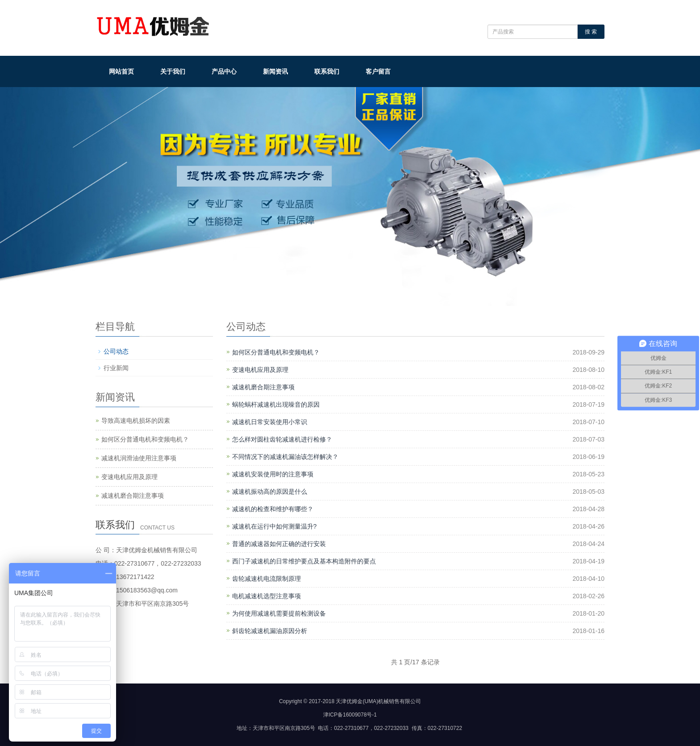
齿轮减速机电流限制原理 (267, 579)
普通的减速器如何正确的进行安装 (279, 544)
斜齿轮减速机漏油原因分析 (270, 631)
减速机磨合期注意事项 (263, 387)
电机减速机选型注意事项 (267, 596)
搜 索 (591, 32)
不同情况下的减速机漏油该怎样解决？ (285, 457)
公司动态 (116, 351)
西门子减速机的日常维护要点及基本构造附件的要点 (304, 561)
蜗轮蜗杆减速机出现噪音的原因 (276, 404)
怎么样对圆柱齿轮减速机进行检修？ (282, 439)
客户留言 (378, 71)
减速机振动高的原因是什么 (270, 492)
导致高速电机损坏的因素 (136, 421)
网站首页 (121, 71)
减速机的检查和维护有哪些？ (273, 509)
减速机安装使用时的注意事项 (273, 474)
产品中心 (224, 71)
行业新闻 (116, 368)
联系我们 (327, 71)
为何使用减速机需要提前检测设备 (279, 613)
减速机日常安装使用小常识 (270, 422)
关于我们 (173, 71)
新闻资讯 (275, 71)
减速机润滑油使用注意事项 (139, 458)
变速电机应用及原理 (260, 370)
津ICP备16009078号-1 (350, 715)
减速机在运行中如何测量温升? (275, 526)
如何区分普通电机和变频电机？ (276, 352)
